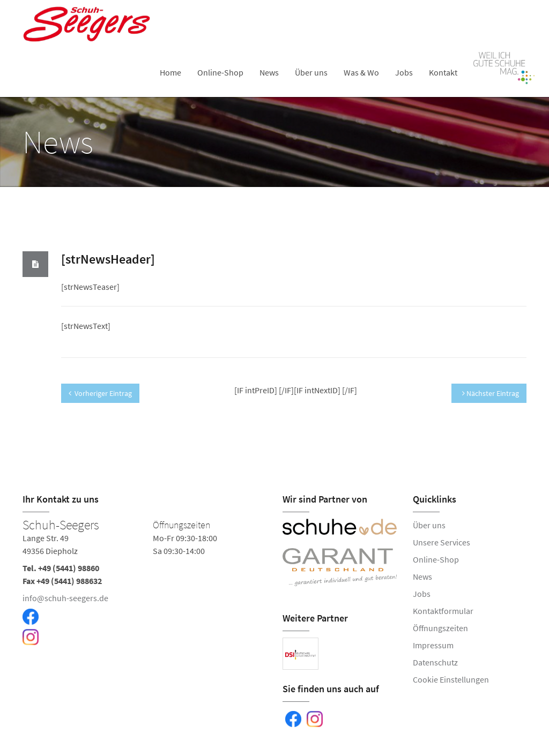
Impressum (433, 645)
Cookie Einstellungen (451, 679)
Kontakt (443, 72)
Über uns (311, 72)
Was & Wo (361, 72)
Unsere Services (442, 542)
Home (170, 72)
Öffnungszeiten (440, 628)
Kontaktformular (443, 611)
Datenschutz (435, 662)
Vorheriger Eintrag (100, 393)
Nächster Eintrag (491, 393)
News (269, 72)
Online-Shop (220, 72)
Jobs (404, 72)
